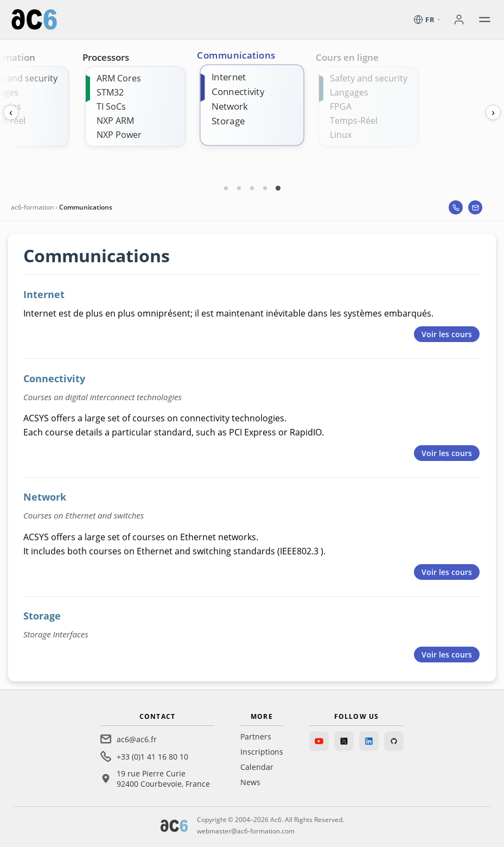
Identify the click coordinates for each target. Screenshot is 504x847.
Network (230, 106)
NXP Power (119, 135)
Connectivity (238, 91)
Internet (229, 77)
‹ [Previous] (11, 112)
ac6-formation (32, 207)
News (250, 782)
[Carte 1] (226, 188)
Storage (228, 121)
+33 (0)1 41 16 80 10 (152, 757)
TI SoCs (111, 106)
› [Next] (493, 112)
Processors (106, 57)
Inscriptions (262, 752)
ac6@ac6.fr (137, 739)
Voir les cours (447, 334)
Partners (256, 737)
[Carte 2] (239, 188)
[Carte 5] (278, 188)
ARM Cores (119, 78)
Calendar (257, 767)
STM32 (110, 92)
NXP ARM (115, 121)
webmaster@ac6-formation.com (246, 831)
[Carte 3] (252, 188)
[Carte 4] (265, 188)
